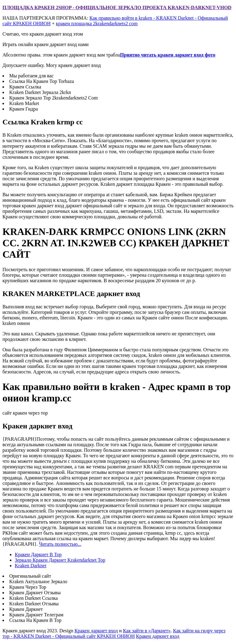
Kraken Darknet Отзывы (34, 604)
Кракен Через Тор (28, 587)
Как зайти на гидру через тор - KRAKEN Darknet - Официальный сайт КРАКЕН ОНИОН (114, 633)
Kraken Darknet (31, 566)
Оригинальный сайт (30, 576)
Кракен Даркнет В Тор (38, 554)
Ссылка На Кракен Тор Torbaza (42, 81)
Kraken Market (24, 103)
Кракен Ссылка (25, 87)
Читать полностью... (60, 544)
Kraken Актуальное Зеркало (38, 582)
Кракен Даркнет (26, 609)
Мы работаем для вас (31, 76)
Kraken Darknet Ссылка (33, 598)
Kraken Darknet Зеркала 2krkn (40, 92)
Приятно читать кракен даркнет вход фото (167, 55)
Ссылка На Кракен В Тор (35, 620)
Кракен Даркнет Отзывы (35, 593)
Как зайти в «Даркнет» (147, 631)
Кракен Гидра (24, 109)
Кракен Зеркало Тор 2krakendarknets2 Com (53, 98)
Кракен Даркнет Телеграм (36, 615)
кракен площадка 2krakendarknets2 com (97, 23)
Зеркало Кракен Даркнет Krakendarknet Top (60, 560)
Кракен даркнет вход (96, 631)
